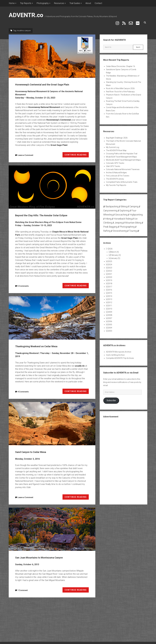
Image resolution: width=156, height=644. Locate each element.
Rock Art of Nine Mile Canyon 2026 (120, 86)
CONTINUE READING (77, 158)
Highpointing (136, 212)
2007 (110, 316)
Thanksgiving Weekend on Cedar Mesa (52, 325)
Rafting (107, 228)
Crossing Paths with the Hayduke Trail (122, 151)
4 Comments (23, 399)
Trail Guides (75, 3)
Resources (59, 3)
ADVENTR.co (26, 15)
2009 (110, 309)
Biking (124, 204)
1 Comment (23, 598)
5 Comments (23, 293)
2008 (110, 312)
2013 (110, 297)
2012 (110, 300)
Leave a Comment (25, 158)
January (115, 256)
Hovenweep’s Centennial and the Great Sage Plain (52, 54)
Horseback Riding (123, 216)
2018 (110, 281)
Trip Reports (26, 3)
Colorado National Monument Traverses (123, 167)
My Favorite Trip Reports (116, 183)
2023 (110, 265)
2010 (110, 306)
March (115, 249)
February (116, 252)
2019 (110, 278)
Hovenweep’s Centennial (59, 122)
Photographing (127, 224)
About (88, 3)
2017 (110, 284)
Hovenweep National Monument (44, 110)
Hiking (108, 216)
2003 (110, 328)
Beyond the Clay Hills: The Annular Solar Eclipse (52, 189)
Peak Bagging (110, 224)
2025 (110, 259)
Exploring (124, 208)
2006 (110, 319)
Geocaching (121, 212)
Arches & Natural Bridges (116, 170)
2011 (110, 303)
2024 (110, 262)
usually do (80, 373)
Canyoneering (110, 208)
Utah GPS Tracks (113, 164)
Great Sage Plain (59, 147)
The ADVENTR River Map (116, 148)
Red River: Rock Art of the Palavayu (120, 89)
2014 (110, 294)
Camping (134, 204)
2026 (110, 246)
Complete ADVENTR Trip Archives (120, 355)
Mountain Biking (133, 220)
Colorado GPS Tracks (115, 160)
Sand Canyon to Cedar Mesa (52, 431)
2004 (110, 325)
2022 (110, 268)
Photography (43, 3)
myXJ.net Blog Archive (115, 352)
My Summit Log (113, 145)
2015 (110, 290)
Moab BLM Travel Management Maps (121, 154)
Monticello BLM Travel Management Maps (123, 157)
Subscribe (111, 398)
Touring (133, 228)
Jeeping (119, 220)
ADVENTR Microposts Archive (119, 349)
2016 (110, 287)
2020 (110, 275)
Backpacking (112, 204)
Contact (98, 3)
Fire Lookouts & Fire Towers (118, 173)
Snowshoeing (120, 228)
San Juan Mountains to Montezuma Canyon (52, 537)
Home (12, 3)
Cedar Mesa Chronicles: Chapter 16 (121, 64)
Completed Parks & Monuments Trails (122, 179)
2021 (110, 271)
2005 (110, 322)
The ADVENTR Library (115, 176)
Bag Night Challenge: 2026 (117, 135)
